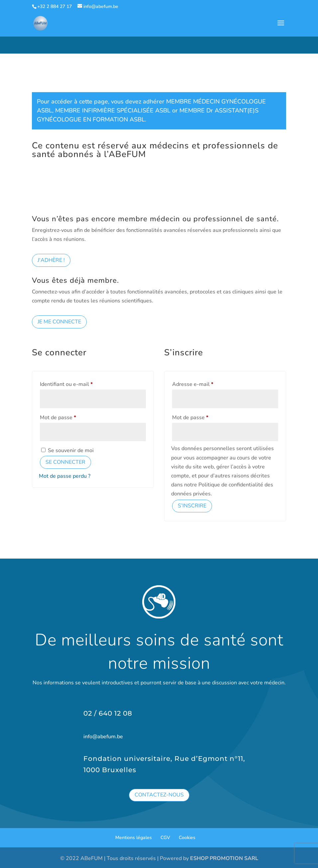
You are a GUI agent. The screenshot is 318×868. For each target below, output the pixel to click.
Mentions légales (134, 838)
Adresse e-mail (206, 383)
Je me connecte (59, 322)
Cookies (187, 838)
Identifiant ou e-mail (80, 383)
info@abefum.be (103, 737)
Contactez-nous (159, 795)
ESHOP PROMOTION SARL (224, 858)
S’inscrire (192, 506)
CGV (165, 838)
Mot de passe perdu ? (65, 476)
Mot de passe (71, 417)
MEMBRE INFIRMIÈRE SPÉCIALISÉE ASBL (113, 110)
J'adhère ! (51, 260)
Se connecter (65, 462)
